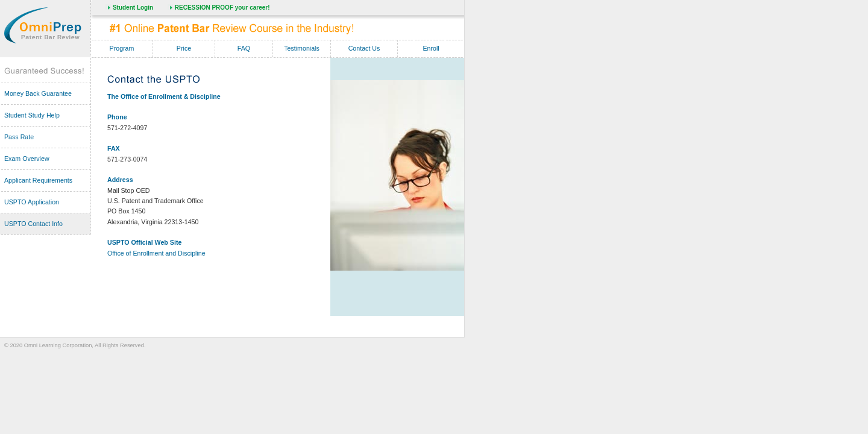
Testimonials (302, 48)
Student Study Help (32, 115)
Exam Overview (27, 159)
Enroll (431, 48)
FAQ (244, 48)
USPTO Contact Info (33, 224)
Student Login (133, 8)
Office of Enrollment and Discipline (156, 253)
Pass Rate (19, 137)
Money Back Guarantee (38, 93)
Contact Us (364, 48)
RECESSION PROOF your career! (222, 8)
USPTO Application (32, 202)
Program (122, 48)
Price (184, 48)
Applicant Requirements (38, 180)
